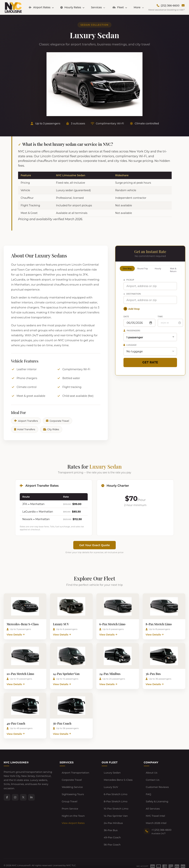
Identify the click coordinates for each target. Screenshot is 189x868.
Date (126, 316)
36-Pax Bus (110, 817)
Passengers (132, 330)
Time (160, 316)
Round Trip (143, 268)
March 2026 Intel (156, 812)
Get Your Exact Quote (94, 545)
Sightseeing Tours (72, 789)
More (139, 7)
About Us (151, 772)
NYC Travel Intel (155, 806)
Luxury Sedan (112, 772)
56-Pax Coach (112, 829)
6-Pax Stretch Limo (115, 789)
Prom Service (70, 800)
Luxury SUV (111, 783)
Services (98, 7)
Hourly (158, 268)
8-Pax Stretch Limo (115, 795)
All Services (153, 800)
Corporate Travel (57, 421)
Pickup (129, 280)
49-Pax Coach (112, 823)
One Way (127, 268)
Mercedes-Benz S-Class (118, 778)
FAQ (148, 789)
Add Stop (132, 309)
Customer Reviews (157, 783)
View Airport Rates (73, 812)
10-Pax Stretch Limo (116, 800)
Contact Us (152, 778)
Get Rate (150, 362)
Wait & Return (173, 270)
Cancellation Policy (55, 855)
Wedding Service (72, 783)
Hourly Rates (72, 7)
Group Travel (69, 795)
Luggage (130, 345)
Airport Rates (41, 7)
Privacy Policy (11, 855)
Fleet (120, 7)
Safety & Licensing (157, 795)
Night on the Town (73, 806)
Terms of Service (32, 855)
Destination (132, 294)
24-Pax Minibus (113, 812)
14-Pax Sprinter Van (115, 806)
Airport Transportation (75, 772)
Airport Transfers (26, 421)
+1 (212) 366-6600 (161, 818)
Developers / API (78, 855)
